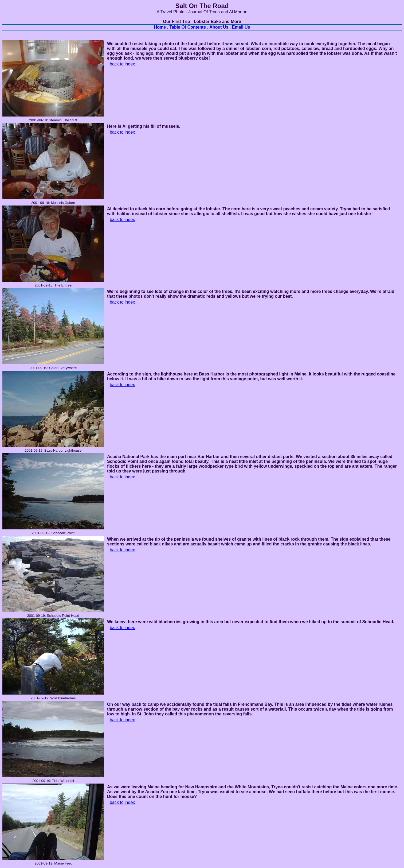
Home (160, 27)
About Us (219, 27)
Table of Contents (188, 27)
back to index (122, 64)
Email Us (241, 27)
